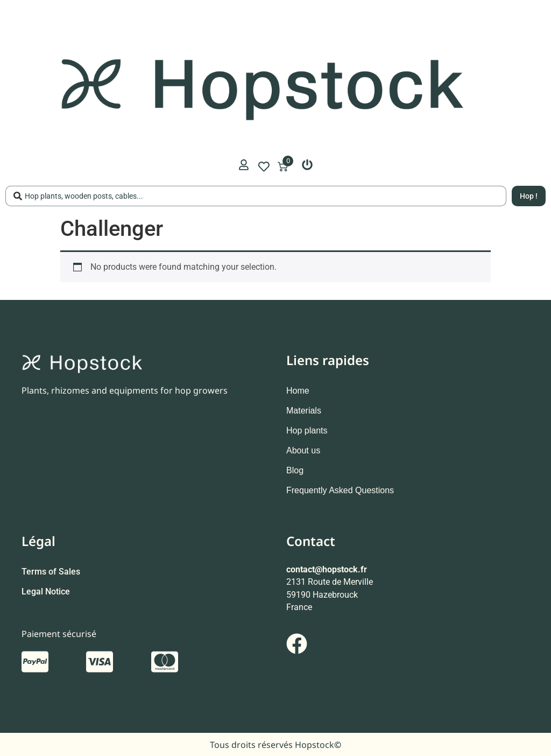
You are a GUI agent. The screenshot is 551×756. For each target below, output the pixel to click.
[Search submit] (529, 196)
